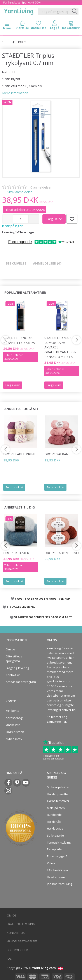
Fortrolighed (17, 950)
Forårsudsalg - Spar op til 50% (22, 3)
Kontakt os (13, 675)
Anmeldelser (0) (47, 263)
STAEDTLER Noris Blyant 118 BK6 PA (19, 340)
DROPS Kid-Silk (16, 553)
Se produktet (14, 487)
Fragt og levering (17, 668)
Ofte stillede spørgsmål (14, 659)
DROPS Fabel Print (20, 454)
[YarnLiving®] (19, 11)
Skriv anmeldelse (20, 192)
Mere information (15, 93)
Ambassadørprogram (19, 682)
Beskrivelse (16, 263)
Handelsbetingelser (22, 941)
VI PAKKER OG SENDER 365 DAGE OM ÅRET (43, 617)
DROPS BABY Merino (62, 553)
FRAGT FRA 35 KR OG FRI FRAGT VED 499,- (43, 599)
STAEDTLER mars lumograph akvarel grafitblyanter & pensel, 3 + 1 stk (60, 347)
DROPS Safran (56, 454)
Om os (10, 649)
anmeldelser (41, 187)
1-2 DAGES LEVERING (21, 607)
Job (9, 959)
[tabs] (71, 26)
